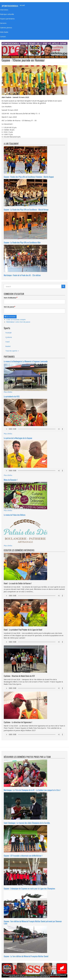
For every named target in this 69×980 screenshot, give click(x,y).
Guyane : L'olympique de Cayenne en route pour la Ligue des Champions (29, 889)
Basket (8, 346)
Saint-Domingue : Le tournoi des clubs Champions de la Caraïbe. (27, 823)
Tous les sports (12, 351)
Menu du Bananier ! (11, 480)
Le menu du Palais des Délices (15, 515)
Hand (7, 342)
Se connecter (10, 317)
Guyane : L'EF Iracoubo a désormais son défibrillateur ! (23, 856)
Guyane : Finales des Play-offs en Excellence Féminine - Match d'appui (29, 177)
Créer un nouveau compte (16, 319)
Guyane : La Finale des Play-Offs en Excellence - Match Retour (26, 210)
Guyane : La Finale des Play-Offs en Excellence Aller (22, 242)
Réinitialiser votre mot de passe (18, 322)
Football (8, 333)
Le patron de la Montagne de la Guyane (18, 438)
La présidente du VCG (12, 396)
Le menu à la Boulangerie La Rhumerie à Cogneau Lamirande (26, 361)
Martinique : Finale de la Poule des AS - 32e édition (22, 275)
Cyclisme (9, 337)
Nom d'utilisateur (10, 298)
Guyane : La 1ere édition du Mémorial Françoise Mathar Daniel (26, 956)
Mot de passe (9, 307)
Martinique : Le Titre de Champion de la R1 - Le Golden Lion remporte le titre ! (32, 790)
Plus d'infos (8, 392)
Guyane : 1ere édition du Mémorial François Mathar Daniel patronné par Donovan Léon (33, 922)
